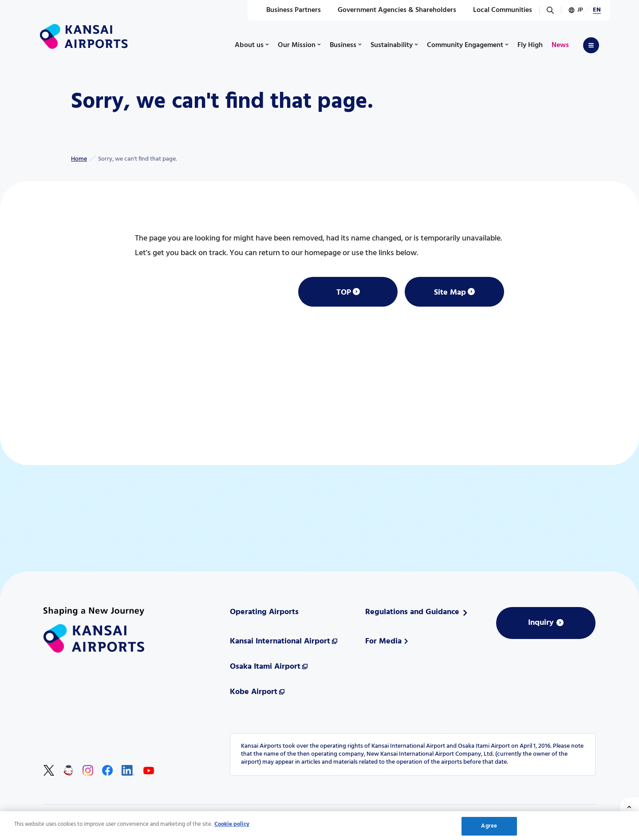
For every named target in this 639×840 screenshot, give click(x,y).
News (560, 45)
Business (343, 45)
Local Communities (498, 10)
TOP (344, 293)
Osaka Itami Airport (265, 667)
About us (249, 45)
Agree (489, 826)
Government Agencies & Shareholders (392, 10)
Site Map (450, 293)
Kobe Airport (254, 692)
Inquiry (541, 623)
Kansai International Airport (280, 641)
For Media (383, 641)
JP (580, 10)
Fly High (530, 45)
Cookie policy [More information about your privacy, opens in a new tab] (232, 825)
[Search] (550, 10)
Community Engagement (465, 45)
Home (79, 159)
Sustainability (392, 45)
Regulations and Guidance (412, 612)
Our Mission (297, 45)
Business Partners (289, 10)
